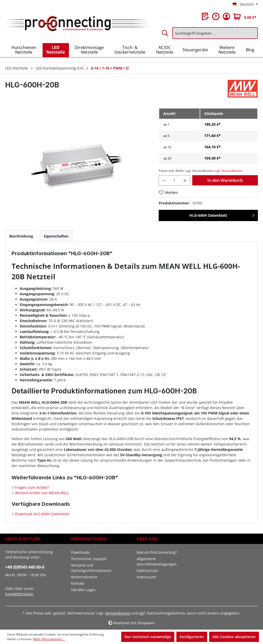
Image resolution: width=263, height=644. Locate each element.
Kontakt (78, 583)
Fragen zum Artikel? (32, 487)
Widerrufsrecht (84, 577)
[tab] (21, 236)
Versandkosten (118, 613)
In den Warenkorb (225, 180)
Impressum (146, 577)
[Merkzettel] (205, 16)
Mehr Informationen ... (49, 639)
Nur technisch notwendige (148, 637)
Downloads (80, 552)
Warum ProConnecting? (157, 552)
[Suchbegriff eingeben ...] (215, 33)
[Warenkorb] (245, 16)
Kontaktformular (19, 594)
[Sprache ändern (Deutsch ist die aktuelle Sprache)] (245, 4)
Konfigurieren (192, 637)
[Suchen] (165, 33)
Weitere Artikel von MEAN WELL (42, 493)
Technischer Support (89, 559)
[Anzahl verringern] (164, 180)
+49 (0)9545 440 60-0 (25, 567)
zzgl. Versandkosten (229, 171)
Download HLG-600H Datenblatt (42, 514)
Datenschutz (147, 571)
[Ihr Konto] (226, 16)
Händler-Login (83, 590)
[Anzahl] (174, 180)
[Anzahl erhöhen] (185, 180)
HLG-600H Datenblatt (208, 215)
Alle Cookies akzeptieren (234, 637)
